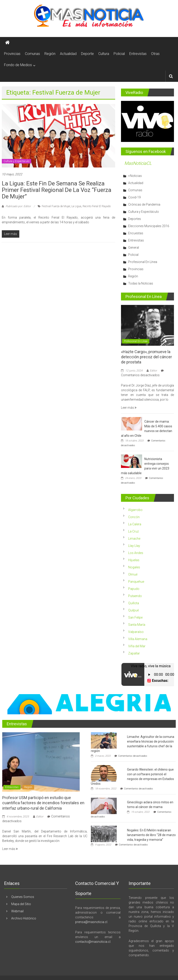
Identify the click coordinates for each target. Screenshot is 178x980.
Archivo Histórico (24, 918)
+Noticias (135, 176)
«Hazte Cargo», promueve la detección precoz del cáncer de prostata (146, 357)
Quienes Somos (23, 897)
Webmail (17, 911)
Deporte (87, 54)
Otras (155, 54)
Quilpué (133, 610)
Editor (153, 371)
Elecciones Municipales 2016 (149, 226)
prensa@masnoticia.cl (91, 922)
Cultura (104, 54)
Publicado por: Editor (18, 206)
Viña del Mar (137, 646)
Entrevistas (138, 54)
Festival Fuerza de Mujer (56, 206)
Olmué (133, 574)
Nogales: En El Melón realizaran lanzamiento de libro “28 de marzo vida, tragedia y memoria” (151, 835)
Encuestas (136, 233)
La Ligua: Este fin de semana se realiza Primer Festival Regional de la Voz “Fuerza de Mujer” (57, 190)
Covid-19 (134, 197)
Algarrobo (135, 510)
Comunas (32, 54)
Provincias (12, 54)
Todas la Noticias (141, 283)
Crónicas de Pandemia (144, 204)
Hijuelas (134, 560)
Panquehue (136, 582)
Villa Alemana (138, 639)
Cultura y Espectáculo (16, 161)
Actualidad (68, 54)
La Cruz (133, 531)
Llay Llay (134, 546)
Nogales (134, 567)
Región (50, 54)
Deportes (135, 219)
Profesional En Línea (143, 262)
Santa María (137, 625)
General (134, 248)
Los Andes (136, 553)
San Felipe (135, 617)
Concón (134, 517)
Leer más (129, 408)
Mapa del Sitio (21, 904)
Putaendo (135, 596)
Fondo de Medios (18, 65)
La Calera (135, 524)
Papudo (134, 589)
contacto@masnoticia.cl (93, 942)
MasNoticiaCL (138, 163)
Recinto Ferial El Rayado (97, 206)
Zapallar (134, 653)
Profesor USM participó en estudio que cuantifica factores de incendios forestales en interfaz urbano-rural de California (43, 803)
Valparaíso (136, 632)
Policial (119, 54)
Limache (134, 539)
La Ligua (76, 206)
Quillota (134, 603)
